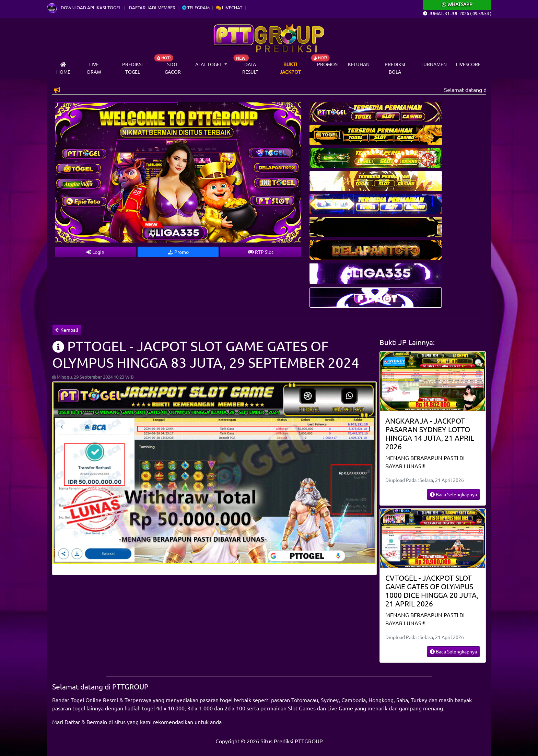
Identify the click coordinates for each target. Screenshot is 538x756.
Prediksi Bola (395, 68)
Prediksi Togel (132, 68)
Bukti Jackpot (290, 68)
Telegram (196, 7)
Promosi (328, 64)
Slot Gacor (173, 68)
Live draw (94, 68)
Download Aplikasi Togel (84, 7)
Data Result (250, 68)
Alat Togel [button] (209, 64)
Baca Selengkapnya (453, 494)
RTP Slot (261, 252)
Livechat (229, 7)
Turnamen (434, 64)
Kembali (67, 330)
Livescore (468, 64)
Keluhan (359, 64)
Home (63, 68)
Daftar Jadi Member (152, 7)
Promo (178, 252)
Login (95, 252)
